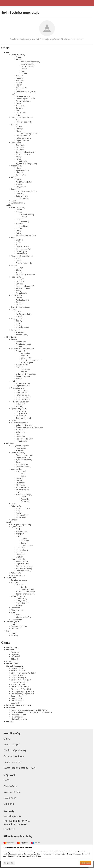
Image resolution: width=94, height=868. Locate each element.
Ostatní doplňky (22, 161)
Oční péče (20, 147)
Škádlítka (19, 240)
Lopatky (19, 325)
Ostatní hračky (22, 254)
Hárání (18, 159)
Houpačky (25, 541)
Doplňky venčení (22, 140)
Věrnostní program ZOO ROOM (23, 673)
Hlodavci (10, 443)
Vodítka (19, 126)
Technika (15, 582)
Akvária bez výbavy (23, 344)
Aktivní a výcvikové (23, 101)
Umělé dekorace (22, 390)
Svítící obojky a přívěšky (30, 133)
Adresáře (20, 272)
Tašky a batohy (22, 196)
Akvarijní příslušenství (19, 423)
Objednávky (16, 654)
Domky (19, 480)
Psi (7, 52)
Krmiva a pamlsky (18, 55)
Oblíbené (15, 659)
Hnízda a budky (22, 550)
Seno (18, 462)
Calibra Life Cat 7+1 (19, 675)
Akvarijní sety (21, 342)
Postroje (19, 129)
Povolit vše (85, 863)
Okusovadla (21, 485)
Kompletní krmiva (23, 383)
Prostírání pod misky (24, 122)
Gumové (19, 108)
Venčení (14, 124)
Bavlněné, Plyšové (23, 96)
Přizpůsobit (9, 863)
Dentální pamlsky (28, 66)
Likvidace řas (21, 416)
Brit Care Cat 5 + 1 (18, 668)
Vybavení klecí (16, 469)
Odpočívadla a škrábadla (21, 307)
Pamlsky (19, 59)
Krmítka (19, 379)
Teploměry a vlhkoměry (25, 592)
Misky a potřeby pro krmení (22, 117)
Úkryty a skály (21, 601)
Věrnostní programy (15, 666)
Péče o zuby (21, 517)
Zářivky (24, 372)
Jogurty (19, 89)
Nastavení (15, 652)
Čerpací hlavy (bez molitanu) (32, 360)
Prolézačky (20, 483)
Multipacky (25, 221)
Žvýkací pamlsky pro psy (30, 62)
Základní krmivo (22, 561)
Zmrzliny (24, 73)
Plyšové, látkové (22, 247)
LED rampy (25, 369)
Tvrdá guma (21, 106)
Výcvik (13, 200)
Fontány (19, 261)
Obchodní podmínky (19, 719)
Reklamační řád (17, 717)
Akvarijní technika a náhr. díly (22, 349)
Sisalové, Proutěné (23, 249)
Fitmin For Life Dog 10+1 (21, 689)
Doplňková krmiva (23, 386)
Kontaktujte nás (12, 816)
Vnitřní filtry (25, 353)
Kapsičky (19, 78)
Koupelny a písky (23, 490)
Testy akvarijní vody (24, 418)
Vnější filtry (25, 356)
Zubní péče (20, 145)
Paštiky (19, 85)
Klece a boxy (21, 448)
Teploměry (20, 430)
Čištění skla (20, 436)
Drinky (18, 231)
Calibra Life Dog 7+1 (19, 677)
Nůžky (18, 157)
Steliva (18, 323)
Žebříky (24, 543)
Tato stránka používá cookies (18, 848)
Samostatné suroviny (24, 566)
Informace (11, 708)
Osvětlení (20, 367)
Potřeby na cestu (23, 198)
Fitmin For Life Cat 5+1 (20, 687)
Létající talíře (21, 113)
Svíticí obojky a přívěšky (25, 275)
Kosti (23, 71)
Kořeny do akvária (23, 395)
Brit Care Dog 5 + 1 (19, 671)
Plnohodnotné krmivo (24, 455)
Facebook (9, 829)
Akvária (14, 339)
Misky (18, 120)
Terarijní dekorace (18, 596)
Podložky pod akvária (24, 439)
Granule (19, 57)
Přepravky (20, 194)
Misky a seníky (22, 471)
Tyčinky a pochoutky (24, 460)
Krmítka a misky (22, 531)
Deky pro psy (21, 187)
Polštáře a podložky (24, 182)
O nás (9, 661)
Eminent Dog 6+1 (18, 684)
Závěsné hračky (27, 545)
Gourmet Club (17, 696)
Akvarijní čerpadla (23, 376)
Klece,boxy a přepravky (20, 446)
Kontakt (10, 721)
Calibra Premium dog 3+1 (21, 680)
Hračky (14, 94)
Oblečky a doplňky (23, 136)
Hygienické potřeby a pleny (27, 163)
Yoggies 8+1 (16, 703)
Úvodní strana (12, 647)
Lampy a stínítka (27, 589)
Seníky (23, 476)
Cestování (15, 189)
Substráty (20, 406)
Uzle (18, 110)
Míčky (18, 115)
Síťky (18, 434)
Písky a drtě (21, 404)
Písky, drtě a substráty (20, 402)
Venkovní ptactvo (18, 575)
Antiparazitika (16, 166)
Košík (7, 780)
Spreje (18, 305)
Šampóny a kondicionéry (26, 152)
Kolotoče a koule (23, 487)
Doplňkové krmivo (23, 457)
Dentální (19, 103)
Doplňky (19, 557)
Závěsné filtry (26, 358)
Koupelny (20, 552)
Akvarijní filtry (21, 351)
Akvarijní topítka (22, 365)
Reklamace (15, 657)
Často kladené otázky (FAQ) (18, 705)
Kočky (9, 205)
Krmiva (14, 381)
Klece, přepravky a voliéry (21, 524)
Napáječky (20, 478)
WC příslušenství (22, 328)
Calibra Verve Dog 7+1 (20, 682)
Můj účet (10, 650)
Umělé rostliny (22, 393)
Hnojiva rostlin (22, 413)
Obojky (19, 131)
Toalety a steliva (18, 318)
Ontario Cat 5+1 (17, 698)
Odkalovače (21, 432)
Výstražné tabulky (18, 203)
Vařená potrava (22, 87)
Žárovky (24, 587)
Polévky (19, 228)
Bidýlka (19, 529)
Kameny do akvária (23, 397)
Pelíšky (14, 177)
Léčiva (14, 420)
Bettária (19, 346)
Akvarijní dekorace (18, 388)
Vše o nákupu (12, 664)
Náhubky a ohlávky (23, 138)
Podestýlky (25, 499)
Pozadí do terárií (22, 603)
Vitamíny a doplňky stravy (26, 92)
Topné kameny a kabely (25, 594)
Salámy (19, 83)
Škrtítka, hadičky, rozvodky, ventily (29, 427)
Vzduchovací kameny (24, 425)
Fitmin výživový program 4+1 (22, 691)
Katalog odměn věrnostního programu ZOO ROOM (31, 712)
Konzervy (20, 76)
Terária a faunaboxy (19, 580)
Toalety (19, 321)
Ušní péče (20, 150)
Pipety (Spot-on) (22, 170)
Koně (8, 631)
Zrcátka (24, 538)
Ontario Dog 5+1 (18, 701)
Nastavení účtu (12, 792)
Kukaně (19, 184)
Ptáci (8, 522)
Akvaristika (11, 337)
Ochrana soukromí (18, 715)
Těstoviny (20, 80)
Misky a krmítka (17, 610)
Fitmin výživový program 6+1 (22, 694)
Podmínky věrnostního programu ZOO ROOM (29, 710)
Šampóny (20, 173)
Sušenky (24, 69)
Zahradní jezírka (13, 622)
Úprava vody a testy (19, 409)
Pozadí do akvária (23, 399)
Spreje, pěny (21, 175)
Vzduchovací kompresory (26, 374)
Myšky (18, 242)
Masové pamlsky (27, 64)
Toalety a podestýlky (24, 494)
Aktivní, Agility (21, 251)
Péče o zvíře (16, 143)
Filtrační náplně (27, 362)
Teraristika (11, 578)
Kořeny (19, 605)
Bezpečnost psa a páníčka (26, 191)
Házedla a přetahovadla (25, 99)
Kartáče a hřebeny (23, 154)
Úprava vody (21, 411)
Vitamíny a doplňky (23, 467)
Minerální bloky (22, 464)
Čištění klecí (25, 501)
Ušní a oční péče (22, 515)
